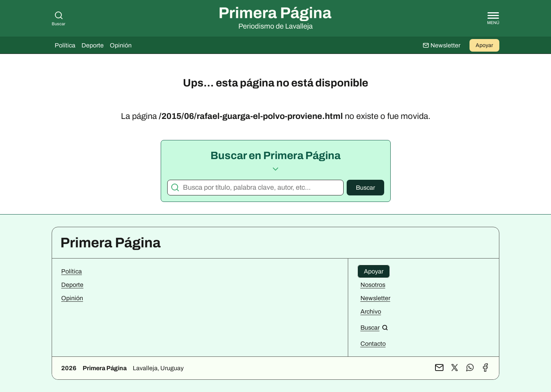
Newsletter (375, 298)
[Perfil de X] (455, 368)
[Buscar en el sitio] (374, 328)
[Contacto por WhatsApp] (470, 368)
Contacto (373, 344)
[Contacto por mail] (439, 368)
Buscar (365, 188)
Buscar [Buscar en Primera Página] (59, 18)
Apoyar (484, 45)
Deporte (93, 45)
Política (65, 45)
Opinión (121, 45)
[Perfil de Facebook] (485, 368)
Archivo (371, 311)
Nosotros (373, 285)
